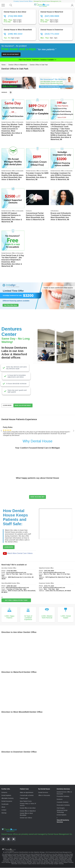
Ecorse (20, 864)
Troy (17, 860)
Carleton (60, 863)
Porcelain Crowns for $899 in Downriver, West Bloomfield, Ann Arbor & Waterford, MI (37, 176)
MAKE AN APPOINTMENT (24, 406)
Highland (52, 857)
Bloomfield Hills (69, 856)
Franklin (40, 857)
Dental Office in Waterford (28, 811)
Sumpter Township (59, 864)
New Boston (47, 863)
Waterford (60, 854)
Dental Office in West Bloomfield (26, 814)
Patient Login (24, 799)
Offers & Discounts (44, 796)
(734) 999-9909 (13, 16)
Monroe (34, 864)
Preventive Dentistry (63, 797)
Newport (66, 863)
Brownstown (6, 861)
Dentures (4, 793)
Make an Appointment (11, 54)
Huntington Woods (63, 857)
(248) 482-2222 (13, 34)
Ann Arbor (55, 854)
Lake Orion (10, 858)
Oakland (46, 858)
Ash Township (49, 864)
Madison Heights (18, 858)
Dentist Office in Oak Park (39, 65)
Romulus (71, 863)
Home (4, 65)
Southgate (29, 861)
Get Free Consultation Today (16, 601)
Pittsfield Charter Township (15, 856)
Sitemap (4, 813)
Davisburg (28, 857)
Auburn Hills (49, 856)
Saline (24, 856)
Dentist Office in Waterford (18, 65)
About (3, 807)
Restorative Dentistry (63, 805)
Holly (56, 857)
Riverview (17, 861)
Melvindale (14, 864)
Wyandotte (14, 863)
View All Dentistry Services (63, 821)
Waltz (52, 863)
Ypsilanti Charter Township (38, 856)
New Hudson (31, 858)
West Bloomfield (37, 860)
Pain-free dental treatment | (37, 60)
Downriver (35, 861)
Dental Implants (6, 796)
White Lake (45, 860)
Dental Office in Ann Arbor (28, 808)
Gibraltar (46, 861)
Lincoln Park (40, 863)
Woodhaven (56, 860)
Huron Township (6, 863)
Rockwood (69, 861)
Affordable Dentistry (8, 799)
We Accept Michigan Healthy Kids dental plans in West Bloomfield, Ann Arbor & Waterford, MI (12, 176)
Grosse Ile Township (60, 861)
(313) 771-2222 (50, 34)
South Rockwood (22, 863)
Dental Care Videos (26, 818)
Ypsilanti (28, 856)
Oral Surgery (61, 808)
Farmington (35, 857)
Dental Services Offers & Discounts (64, 793)
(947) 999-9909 (50, 16)
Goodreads (5, 804)
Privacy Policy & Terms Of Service (28, 805)
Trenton (12, 861)
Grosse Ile (52, 861)
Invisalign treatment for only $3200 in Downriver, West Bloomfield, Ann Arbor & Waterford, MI (61, 176)
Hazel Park (46, 857)
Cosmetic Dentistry (63, 802)
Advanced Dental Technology (62, 812)
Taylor (34, 863)
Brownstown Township (65, 860)
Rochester (6, 860)
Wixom (50, 860)
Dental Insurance (7, 801)
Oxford (56, 858)
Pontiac (70, 858)
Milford (25, 858)
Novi (36, 858)
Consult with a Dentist (27, 796)
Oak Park (41, 858)
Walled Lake (29, 860)
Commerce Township (19, 857)
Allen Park (29, 863)
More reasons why (37, 497)
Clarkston (5, 857)
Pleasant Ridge (63, 858)
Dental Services (43, 793)
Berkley (55, 856)
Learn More (7, 406)
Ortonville (51, 858)
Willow (56, 863)
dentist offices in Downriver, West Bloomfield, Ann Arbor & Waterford (22, 854)
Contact (4, 810)
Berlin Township (41, 864)
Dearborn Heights (27, 864)
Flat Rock (41, 861)
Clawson (11, 857)
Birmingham (60, 856)
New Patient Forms (26, 801)
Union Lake (22, 860)
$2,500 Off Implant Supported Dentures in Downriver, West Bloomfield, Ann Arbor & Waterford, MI (12, 218)
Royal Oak (12, 860)
